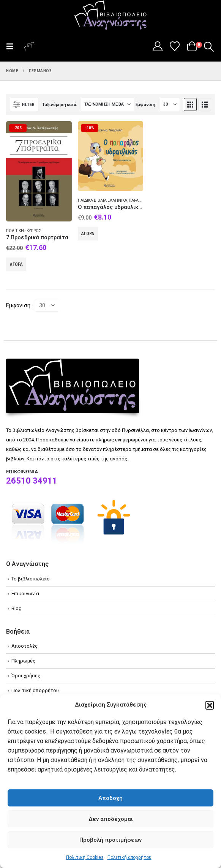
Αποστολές (24, 646)
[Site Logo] (110, 16)
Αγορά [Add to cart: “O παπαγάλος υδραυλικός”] (88, 234)
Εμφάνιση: (146, 105)
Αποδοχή (110, 798)
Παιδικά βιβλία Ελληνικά (103, 200)
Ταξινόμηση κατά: (60, 105)
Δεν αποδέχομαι (111, 819)
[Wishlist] (175, 46)
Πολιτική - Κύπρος (24, 231)
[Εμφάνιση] (170, 104)
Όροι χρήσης (26, 676)
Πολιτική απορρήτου (129, 857)
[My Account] (157, 46)
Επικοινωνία (25, 594)
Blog (17, 608)
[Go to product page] (39, 171)
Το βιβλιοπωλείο (31, 579)
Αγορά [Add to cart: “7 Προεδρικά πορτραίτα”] (16, 264)
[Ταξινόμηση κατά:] (107, 104)
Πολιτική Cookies (85, 857)
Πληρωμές (23, 661)
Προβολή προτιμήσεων (110, 840)
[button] (210, 705)
